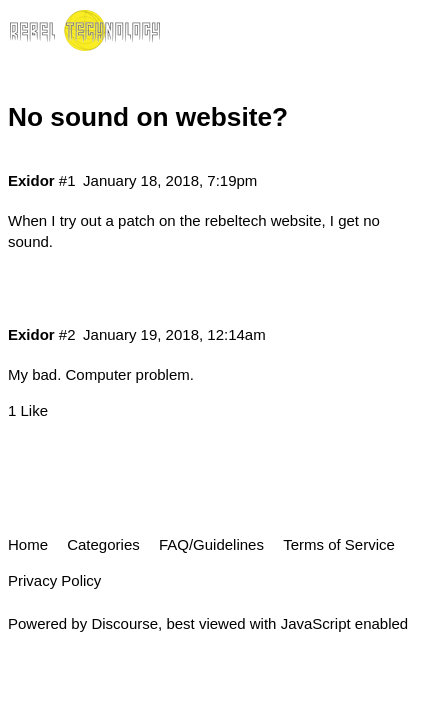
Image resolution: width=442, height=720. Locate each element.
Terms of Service (339, 544)
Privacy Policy (54, 580)
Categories (103, 544)
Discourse (124, 623)
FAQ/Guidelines (211, 544)
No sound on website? (148, 117)
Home (28, 544)
